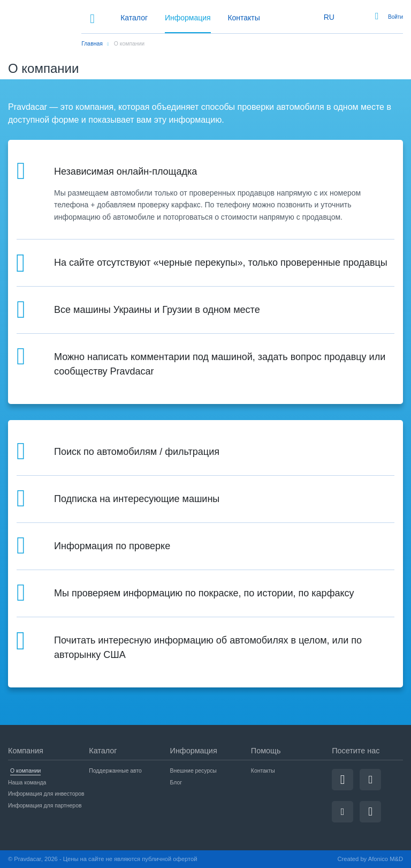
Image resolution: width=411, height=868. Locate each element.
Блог (176, 783)
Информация (188, 18)
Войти (395, 17)
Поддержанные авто (115, 771)
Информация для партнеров (45, 806)
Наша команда (27, 783)
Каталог (134, 18)
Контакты (243, 18)
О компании (25, 771)
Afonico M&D (386, 859)
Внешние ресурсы (193, 771)
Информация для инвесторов (46, 794)
